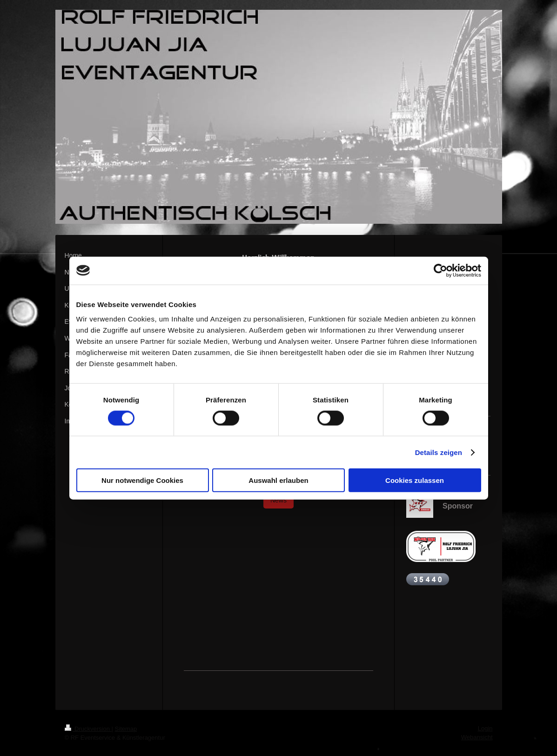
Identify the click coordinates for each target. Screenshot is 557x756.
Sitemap (126, 729)
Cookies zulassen (415, 480)
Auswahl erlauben (278, 480)
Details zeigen (439, 452)
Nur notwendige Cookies (142, 480)
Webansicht (477, 737)
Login (485, 728)
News (278, 500)
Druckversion (88, 729)
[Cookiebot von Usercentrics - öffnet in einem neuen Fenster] (440, 270)
